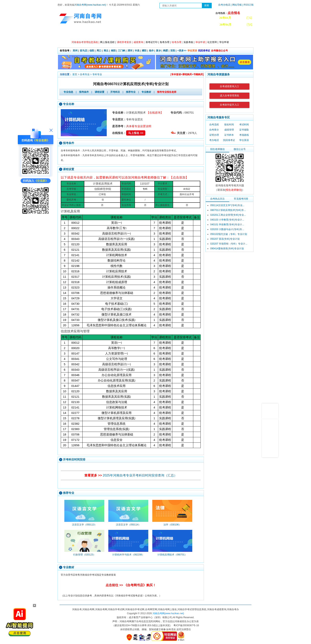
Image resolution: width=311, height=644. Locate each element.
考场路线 (244, 135)
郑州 (75, 51)
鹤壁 (165, 51)
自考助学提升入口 (229, 105)
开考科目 (115, 92)
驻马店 (84, 51)
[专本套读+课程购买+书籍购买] (187, 74)
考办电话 (214, 140)
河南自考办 (232, 34)
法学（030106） (172, 525)
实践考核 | (189, 42)
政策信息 (87, 34)
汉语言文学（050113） (84, 525)
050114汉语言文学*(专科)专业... (227, 205)
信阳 (92, 51)
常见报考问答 (241, 199)
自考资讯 (105, 34)
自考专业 (85, 74)
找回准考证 (204, 51)
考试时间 (244, 125)
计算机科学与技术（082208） (128, 555)
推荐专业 (131, 92)
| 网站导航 (236, 5)
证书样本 (229, 135)
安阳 (173, 51)
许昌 (137, 51)
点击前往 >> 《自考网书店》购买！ (131, 585)
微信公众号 (240, 149)
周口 (99, 51)
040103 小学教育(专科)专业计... (227, 220)
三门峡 (122, 51)
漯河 (130, 51)
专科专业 (97, 74)
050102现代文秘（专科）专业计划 (229, 234)
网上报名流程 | (108, 42)
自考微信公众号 (219, 51)
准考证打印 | (152, 42)
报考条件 (84, 92)
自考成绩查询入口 (229, 86)
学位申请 (224, 42)
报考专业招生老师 (167, 92)
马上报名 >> (136, 133)
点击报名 (234, 13)
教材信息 (212, 34)
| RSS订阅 (248, 5)
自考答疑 (176, 34)
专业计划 (141, 34)
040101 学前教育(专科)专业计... (227, 225)
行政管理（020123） (84, 555)
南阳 (113, 51)
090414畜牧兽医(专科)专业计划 (227, 249)
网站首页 (69, 34)
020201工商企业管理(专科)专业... (228, 215)
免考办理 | (165, 42)
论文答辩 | (213, 42)
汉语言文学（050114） (128, 525)
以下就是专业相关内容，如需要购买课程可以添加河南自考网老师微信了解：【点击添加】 (125, 177)
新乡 (158, 51)
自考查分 (214, 130)
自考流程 (214, 125)
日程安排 (123, 34)
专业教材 (146, 92)
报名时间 (229, 125)
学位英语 (192, 51)
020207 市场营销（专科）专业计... (229, 244)
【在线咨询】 (155, 113)
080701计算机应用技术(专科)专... (228, 210)
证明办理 (214, 135)
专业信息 (68, 92)
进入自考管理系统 (229, 96)
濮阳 (144, 51)
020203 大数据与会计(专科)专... (227, 229)
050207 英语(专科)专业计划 (225, 239)
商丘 (106, 51)
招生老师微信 (217, 149)
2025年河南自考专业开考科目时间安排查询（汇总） (140, 475)
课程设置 (100, 92)
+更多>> (182, 51)
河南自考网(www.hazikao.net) (90, 5)
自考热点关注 (217, 199)
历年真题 (194, 34)
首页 (75, 74)
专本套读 (158, 34)
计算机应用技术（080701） (172, 555)
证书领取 (244, 130)
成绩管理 (229, 130)
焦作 (151, 51)
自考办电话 (224, 5)
